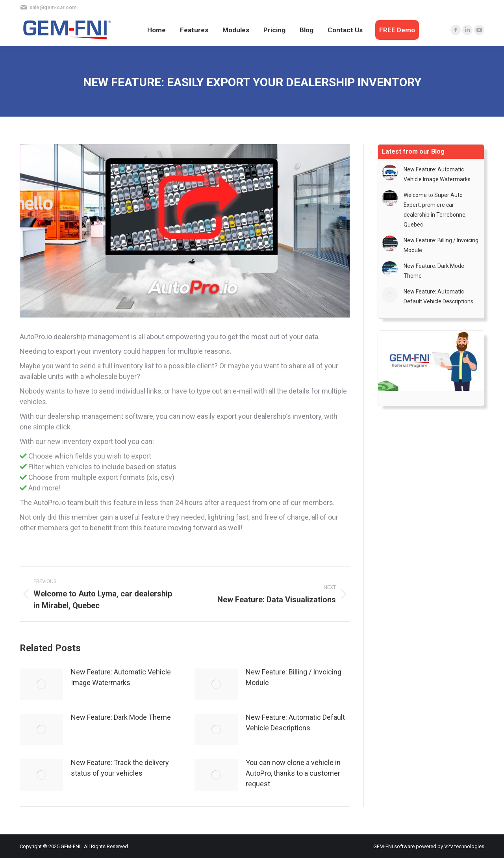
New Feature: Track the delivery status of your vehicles (120, 768)
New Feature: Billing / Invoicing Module (294, 677)
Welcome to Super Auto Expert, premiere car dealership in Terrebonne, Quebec (435, 210)
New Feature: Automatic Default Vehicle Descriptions (295, 722)
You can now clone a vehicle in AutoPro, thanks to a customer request (293, 773)
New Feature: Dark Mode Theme (121, 717)
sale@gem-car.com (53, 7)
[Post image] (41, 684)
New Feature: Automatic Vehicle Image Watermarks (121, 677)
